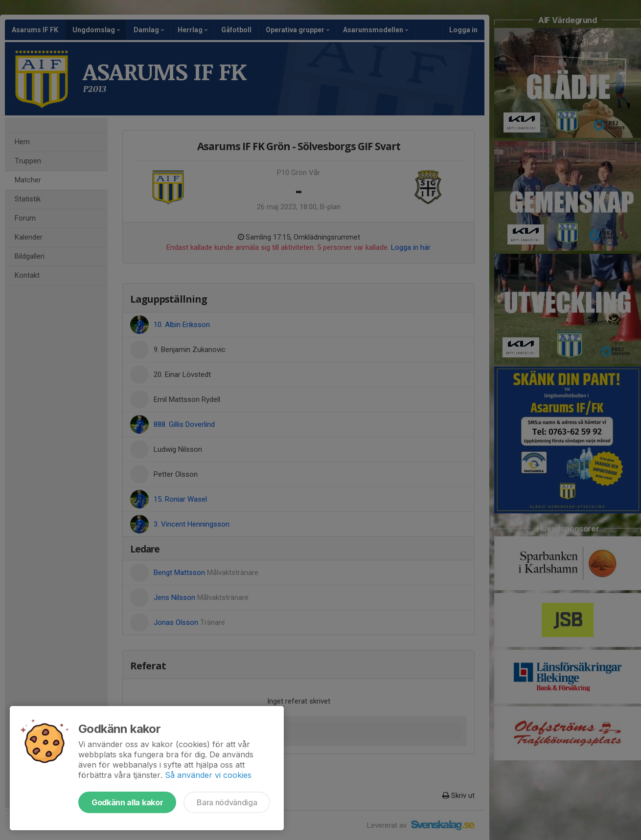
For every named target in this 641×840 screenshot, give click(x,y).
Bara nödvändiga (227, 802)
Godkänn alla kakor (127, 802)
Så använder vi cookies (208, 775)
